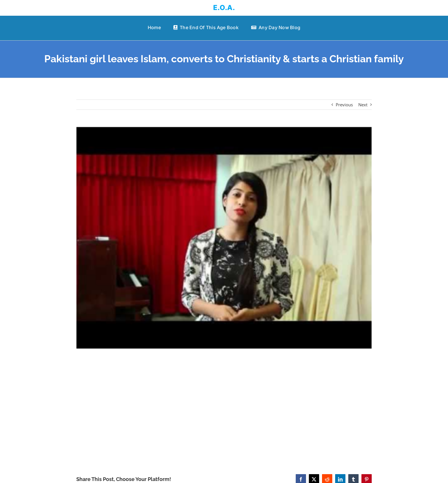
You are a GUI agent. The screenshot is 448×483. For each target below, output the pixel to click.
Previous (344, 105)
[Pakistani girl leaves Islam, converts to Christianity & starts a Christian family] (224, 238)
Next (363, 105)
